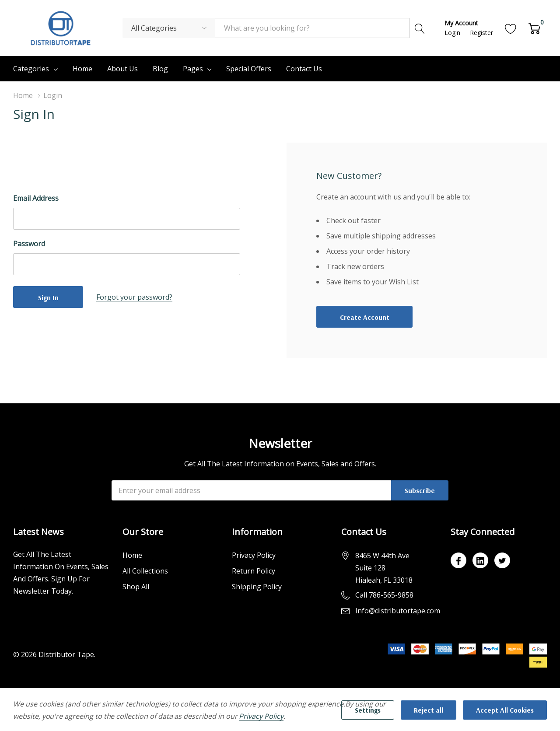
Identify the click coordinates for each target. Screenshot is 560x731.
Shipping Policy (257, 587)
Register (481, 33)
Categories (31, 69)
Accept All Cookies (505, 710)
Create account (365, 317)
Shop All (136, 587)
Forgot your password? (134, 297)
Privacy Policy (254, 555)
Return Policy (254, 571)
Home (132, 555)
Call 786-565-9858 (384, 595)
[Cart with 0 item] (534, 28)
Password (29, 244)
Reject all (429, 710)
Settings (368, 710)
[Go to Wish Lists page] (511, 28)
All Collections (145, 571)
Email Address (36, 198)
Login (453, 33)
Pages (193, 69)
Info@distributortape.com (398, 611)
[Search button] (420, 28)
